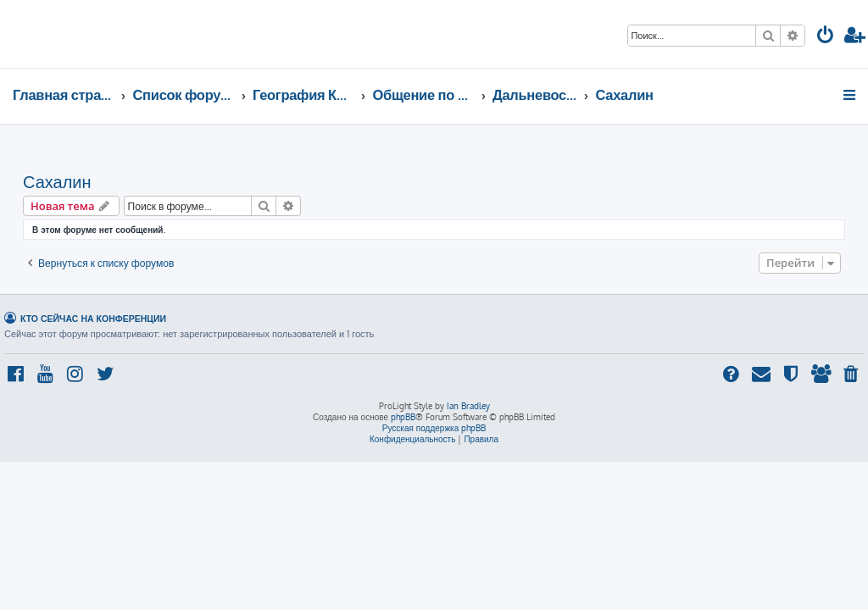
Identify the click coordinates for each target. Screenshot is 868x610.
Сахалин (57, 181)
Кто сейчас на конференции (93, 318)
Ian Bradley (468, 406)
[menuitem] (826, 37)
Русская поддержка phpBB (434, 428)
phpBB (403, 417)
